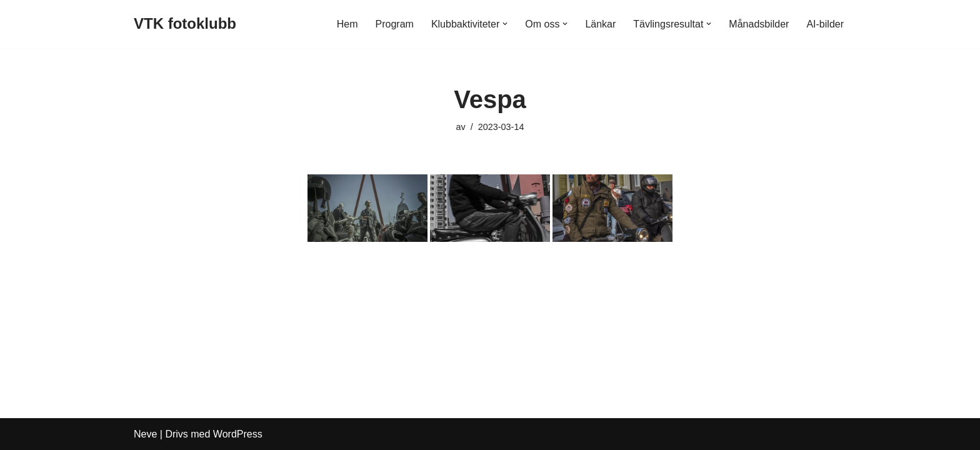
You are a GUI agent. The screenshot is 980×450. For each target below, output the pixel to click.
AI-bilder (825, 24)
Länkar (600, 24)
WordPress (238, 434)
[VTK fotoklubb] (185, 24)
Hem (347, 24)
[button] (505, 24)
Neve (145, 434)
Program (395, 24)
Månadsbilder (759, 24)
